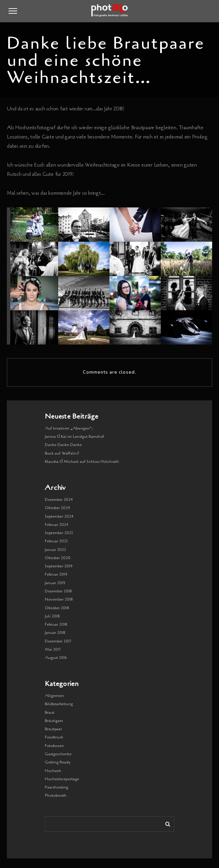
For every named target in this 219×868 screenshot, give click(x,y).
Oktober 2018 (57, 608)
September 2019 (59, 566)
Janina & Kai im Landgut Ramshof (74, 436)
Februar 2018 (56, 624)
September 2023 (59, 533)
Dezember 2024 (59, 499)
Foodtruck (54, 737)
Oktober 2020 (58, 558)
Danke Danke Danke (63, 445)
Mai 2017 (53, 649)
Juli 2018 (52, 616)
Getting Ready (58, 762)
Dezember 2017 (58, 641)
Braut (50, 712)
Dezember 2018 (58, 591)
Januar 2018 (55, 632)
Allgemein (54, 696)
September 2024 (59, 516)
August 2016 (56, 658)
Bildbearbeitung (59, 704)
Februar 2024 (57, 525)
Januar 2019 (55, 583)
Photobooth (56, 795)
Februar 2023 (56, 541)
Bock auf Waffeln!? (62, 453)
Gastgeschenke (58, 754)
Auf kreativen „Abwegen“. (69, 428)
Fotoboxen (54, 746)
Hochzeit (53, 771)
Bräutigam (54, 721)
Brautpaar (53, 729)
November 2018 (59, 599)
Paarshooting (56, 787)
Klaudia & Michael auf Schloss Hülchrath (82, 461)
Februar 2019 (56, 574)
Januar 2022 (55, 550)
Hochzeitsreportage (62, 779)
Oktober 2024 (57, 508)
